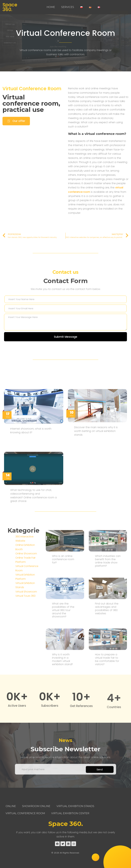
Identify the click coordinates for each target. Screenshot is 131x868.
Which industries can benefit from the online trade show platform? (108, 673)
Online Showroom (26, 614)
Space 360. (10, 7)
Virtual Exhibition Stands (75, 806)
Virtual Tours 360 (25, 657)
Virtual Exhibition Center (70, 813)
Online (11, 806)
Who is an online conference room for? (63, 671)
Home (51, 7)
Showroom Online (36, 806)
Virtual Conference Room (65, 33)
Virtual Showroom (26, 652)
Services (68, 7)
